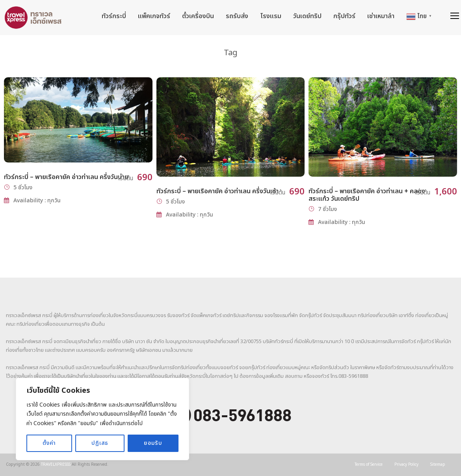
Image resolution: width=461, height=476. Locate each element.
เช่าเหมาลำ (381, 16)
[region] (102, 419)
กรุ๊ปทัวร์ (344, 16)
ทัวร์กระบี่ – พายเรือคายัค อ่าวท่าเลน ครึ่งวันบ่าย (66, 177)
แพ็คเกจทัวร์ (154, 16)
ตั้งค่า (49, 443)
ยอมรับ (153, 443)
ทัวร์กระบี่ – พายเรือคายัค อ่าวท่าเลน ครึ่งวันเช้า (217, 191)
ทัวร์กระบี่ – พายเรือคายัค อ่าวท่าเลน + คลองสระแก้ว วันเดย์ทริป (367, 195)
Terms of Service (369, 465)
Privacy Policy (406, 465)
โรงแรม (271, 16)
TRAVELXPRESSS (56, 465)
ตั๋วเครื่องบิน (198, 16)
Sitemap (438, 465)
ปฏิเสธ (100, 443)
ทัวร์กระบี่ (114, 16)
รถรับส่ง (237, 16)
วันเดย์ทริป (307, 16)
